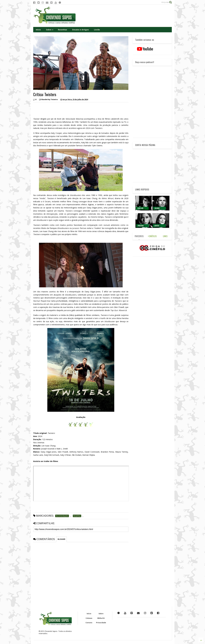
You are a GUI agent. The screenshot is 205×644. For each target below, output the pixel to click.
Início (38, 30)
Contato (89, 623)
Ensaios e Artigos (81, 30)
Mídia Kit (101, 618)
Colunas (89, 618)
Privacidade (101, 623)
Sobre (50, 30)
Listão (97, 30)
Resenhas (62, 30)
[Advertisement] (124, 16)
